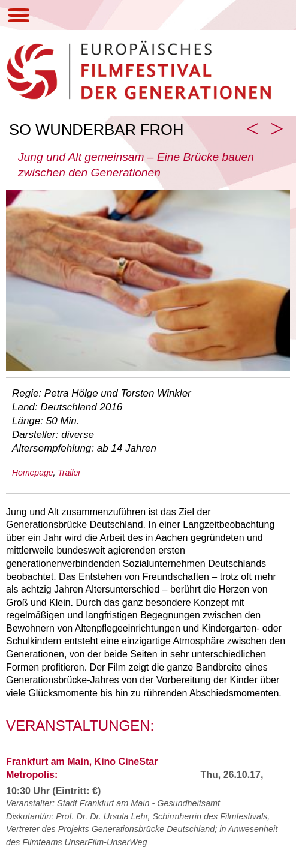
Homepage (33, 473)
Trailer (69, 473)
